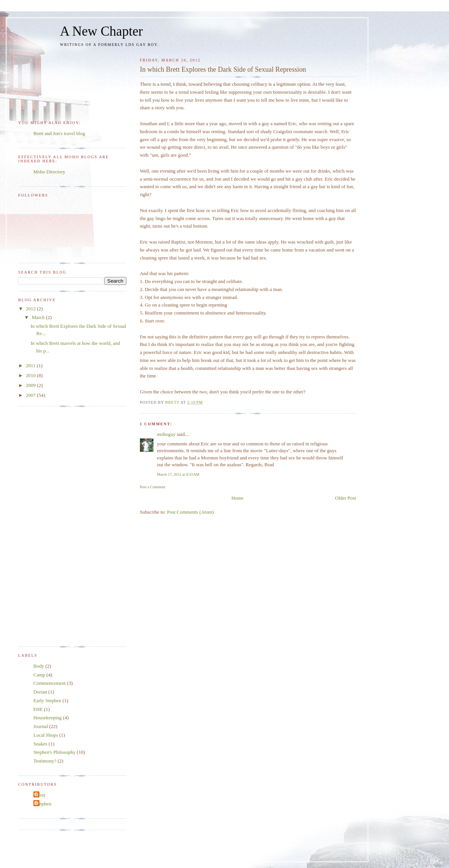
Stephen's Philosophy (54, 752)
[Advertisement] (49, 527)
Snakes (40, 744)
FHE (38, 709)
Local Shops (46, 735)
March (39, 317)
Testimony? (45, 761)
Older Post (346, 498)
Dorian (40, 692)
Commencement (50, 683)
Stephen (43, 804)
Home (238, 498)
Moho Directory (49, 172)
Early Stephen (47, 701)
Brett (40, 795)
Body (39, 666)
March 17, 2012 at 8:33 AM (178, 474)
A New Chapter (101, 31)
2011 (31, 366)
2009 (31, 385)
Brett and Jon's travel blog (59, 133)
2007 (31, 395)
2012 (31, 309)
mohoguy (166, 434)
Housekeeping (47, 718)
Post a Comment (152, 487)
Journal (41, 726)
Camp (39, 675)
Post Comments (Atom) (191, 512)
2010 (31, 375)
